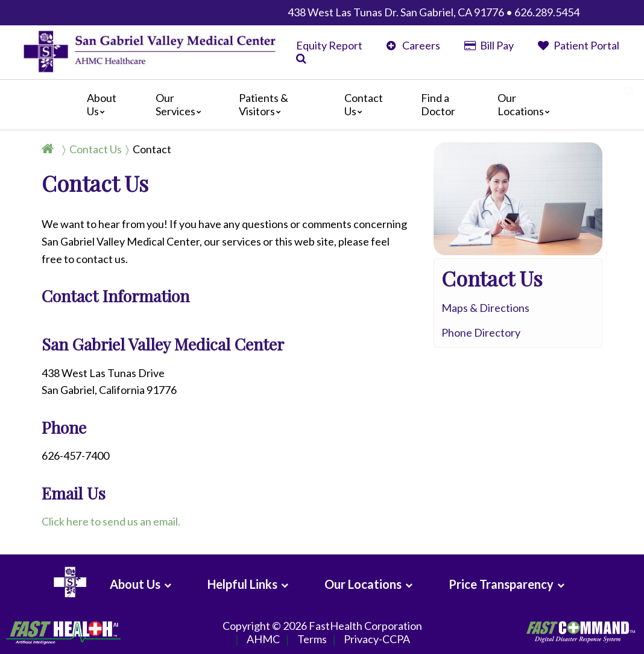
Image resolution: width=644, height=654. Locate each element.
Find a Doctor (438, 104)
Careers (413, 45)
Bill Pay (489, 45)
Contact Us (364, 104)
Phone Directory (481, 332)
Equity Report (329, 45)
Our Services (182, 104)
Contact (152, 149)
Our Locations (527, 104)
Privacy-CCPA (377, 640)
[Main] (322, 105)
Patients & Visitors (264, 104)
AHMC (263, 640)
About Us (102, 104)
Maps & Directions (485, 308)
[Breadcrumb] (111, 149)
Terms (312, 640)
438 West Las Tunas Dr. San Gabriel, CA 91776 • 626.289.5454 (434, 12)
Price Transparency (501, 584)
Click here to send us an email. (111, 521)
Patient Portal (579, 45)
